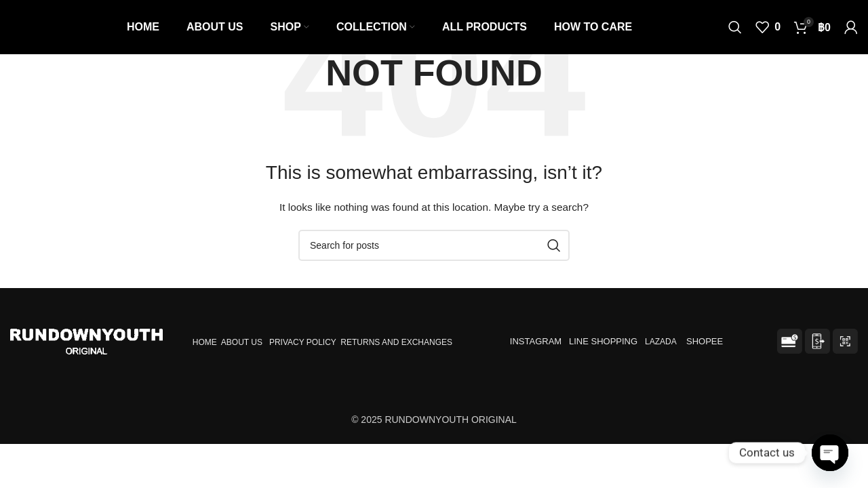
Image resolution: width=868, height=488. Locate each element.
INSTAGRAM (536, 341)
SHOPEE (706, 341)
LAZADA (662, 342)
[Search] (735, 27)
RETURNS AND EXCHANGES (396, 342)
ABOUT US (242, 342)
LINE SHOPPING (606, 341)
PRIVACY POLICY (303, 342)
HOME (205, 342)
